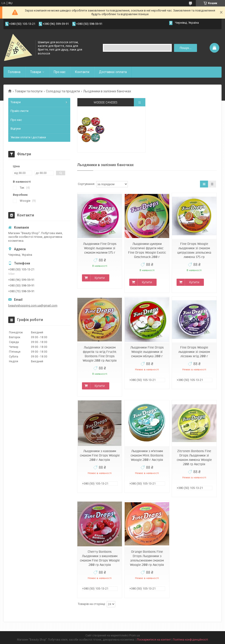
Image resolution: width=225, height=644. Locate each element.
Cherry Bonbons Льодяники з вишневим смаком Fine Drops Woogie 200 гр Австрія (100, 558)
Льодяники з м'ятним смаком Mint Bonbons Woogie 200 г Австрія (147, 455)
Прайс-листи (20, 111)
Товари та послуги (29, 91)
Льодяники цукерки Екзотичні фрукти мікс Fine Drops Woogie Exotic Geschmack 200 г (147, 250)
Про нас (60, 72)
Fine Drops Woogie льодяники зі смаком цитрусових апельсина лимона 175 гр (194, 250)
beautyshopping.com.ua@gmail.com (33, 305)
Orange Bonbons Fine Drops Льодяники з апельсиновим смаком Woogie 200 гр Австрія (147, 558)
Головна (14, 72)
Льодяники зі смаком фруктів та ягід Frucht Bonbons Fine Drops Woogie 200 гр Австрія (100, 354)
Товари (36, 72)
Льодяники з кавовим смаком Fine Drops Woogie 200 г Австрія (100, 455)
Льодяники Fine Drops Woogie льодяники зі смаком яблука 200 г (147, 352)
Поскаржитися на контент (154, 640)
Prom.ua (135, 635)
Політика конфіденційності (190, 640)
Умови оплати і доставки (28, 137)
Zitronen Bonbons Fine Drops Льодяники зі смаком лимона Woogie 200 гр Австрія (194, 458)
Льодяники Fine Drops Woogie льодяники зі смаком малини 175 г (100, 248)
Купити (100, 278)
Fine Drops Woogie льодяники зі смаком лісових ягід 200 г (194, 352)
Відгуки (16, 129)
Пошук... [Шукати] (186, 48)
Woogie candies (105, 102)
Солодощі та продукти (63, 91)
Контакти (82, 72)
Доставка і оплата (113, 72)
